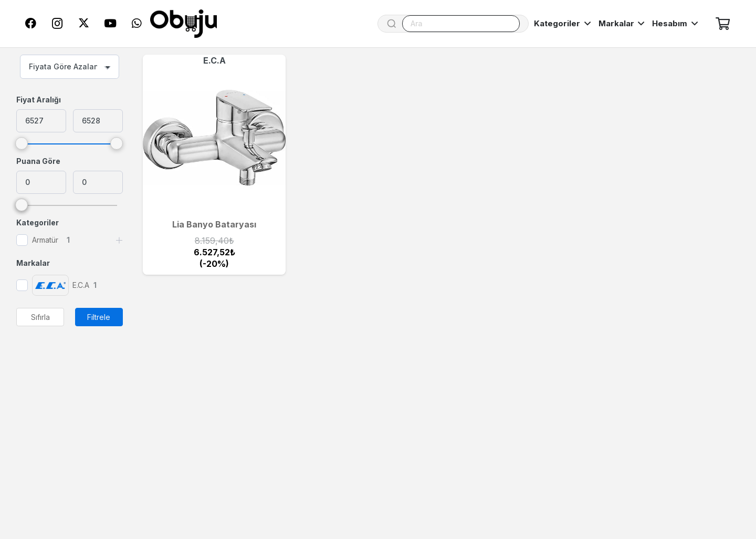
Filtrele (99, 317)
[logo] (183, 24)
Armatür (45, 240)
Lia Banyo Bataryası (214, 224)
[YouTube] (110, 24)
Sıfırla (40, 317)
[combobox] (70, 67)
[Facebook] (31, 24)
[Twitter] (83, 24)
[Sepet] (723, 24)
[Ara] (461, 24)
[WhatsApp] (136, 24)
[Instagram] (57, 24)
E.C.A (214, 60)
